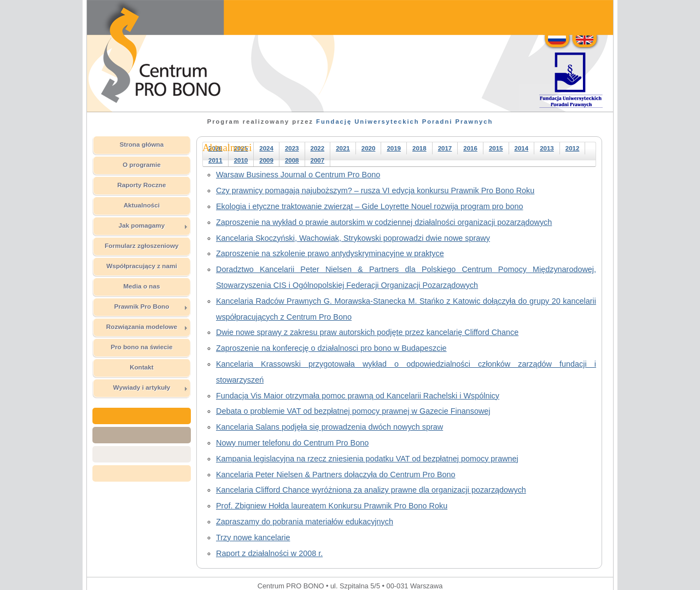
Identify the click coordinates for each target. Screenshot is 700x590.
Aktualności (142, 205)
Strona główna (142, 144)
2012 (573, 148)
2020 (369, 148)
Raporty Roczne (142, 185)
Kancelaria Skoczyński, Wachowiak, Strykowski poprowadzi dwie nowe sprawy (353, 238)
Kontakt (142, 367)
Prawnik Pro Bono (151, 306)
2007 (318, 160)
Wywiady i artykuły (151, 387)
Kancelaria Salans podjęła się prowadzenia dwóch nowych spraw (329, 427)
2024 (266, 148)
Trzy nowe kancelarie (253, 537)
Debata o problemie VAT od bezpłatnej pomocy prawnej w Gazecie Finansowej (353, 411)
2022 (318, 148)
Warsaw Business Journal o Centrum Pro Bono (298, 175)
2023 (292, 148)
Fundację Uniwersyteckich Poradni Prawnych (404, 122)
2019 (394, 148)
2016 (470, 148)
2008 (292, 160)
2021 (343, 148)
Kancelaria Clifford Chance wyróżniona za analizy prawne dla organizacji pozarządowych (371, 490)
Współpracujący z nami (141, 266)
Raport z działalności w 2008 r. (269, 553)
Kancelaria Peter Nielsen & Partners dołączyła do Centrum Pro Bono (336, 475)
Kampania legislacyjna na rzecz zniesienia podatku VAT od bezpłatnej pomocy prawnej (367, 459)
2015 (496, 148)
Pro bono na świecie (141, 347)
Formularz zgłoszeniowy (141, 245)
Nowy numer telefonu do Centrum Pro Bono (292, 443)
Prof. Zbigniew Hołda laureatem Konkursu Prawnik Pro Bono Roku (332, 506)
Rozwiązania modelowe (147, 327)
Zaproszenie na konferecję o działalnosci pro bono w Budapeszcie (331, 348)
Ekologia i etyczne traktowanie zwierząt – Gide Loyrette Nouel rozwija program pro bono (370, 206)
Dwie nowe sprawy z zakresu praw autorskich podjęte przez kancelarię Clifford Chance (367, 332)
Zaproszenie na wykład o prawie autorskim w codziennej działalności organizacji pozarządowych (384, 222)
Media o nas (142, 286)
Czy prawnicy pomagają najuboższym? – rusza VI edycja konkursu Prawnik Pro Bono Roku (375, 190)
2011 (215, 160)
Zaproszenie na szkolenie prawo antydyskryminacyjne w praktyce (330, 253)
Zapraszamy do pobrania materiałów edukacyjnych (305, 522)
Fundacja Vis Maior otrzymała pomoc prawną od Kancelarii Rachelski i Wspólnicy (358, 396)
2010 (241, 160)
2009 (266, 160)
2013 (547, 148)
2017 (445, 148)
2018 (419, 148)
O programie (142, 164)
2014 (522, 148)
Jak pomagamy (153, 225)
